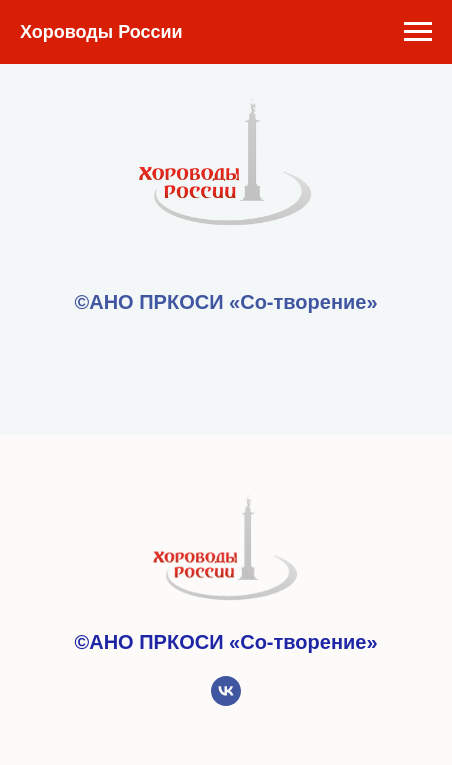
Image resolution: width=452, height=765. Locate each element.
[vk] (226, 700)
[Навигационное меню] (418, 32)
